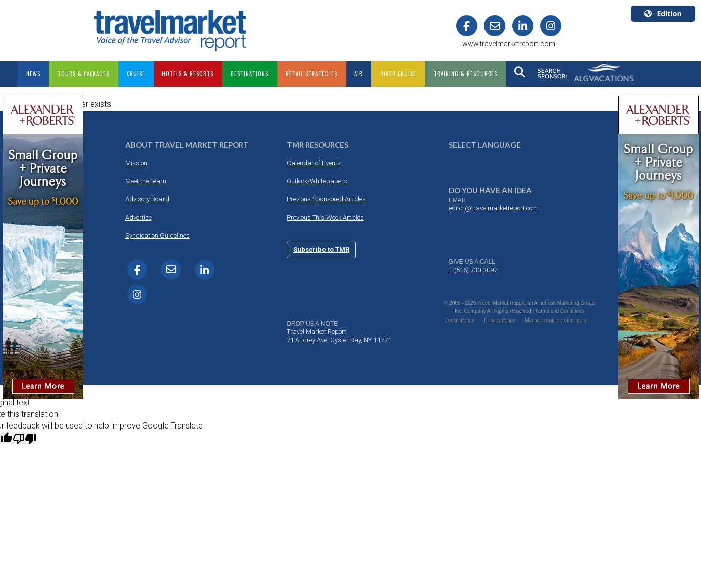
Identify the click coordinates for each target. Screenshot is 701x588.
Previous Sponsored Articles (326, 199)
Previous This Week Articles (325, 217)
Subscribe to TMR (321, 250)
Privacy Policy (500, 320)
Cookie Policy (460, 320)
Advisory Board (147, 199)
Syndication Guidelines (157, 235)
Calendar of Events (314, 163)
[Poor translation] (25, 438)
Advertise (139, 217)
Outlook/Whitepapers (317, 181)
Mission (136, 163)
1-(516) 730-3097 (473, 270)
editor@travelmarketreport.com (493, 208)
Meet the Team (146, 181)
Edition (663, 13)
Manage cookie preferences (556, 320)
